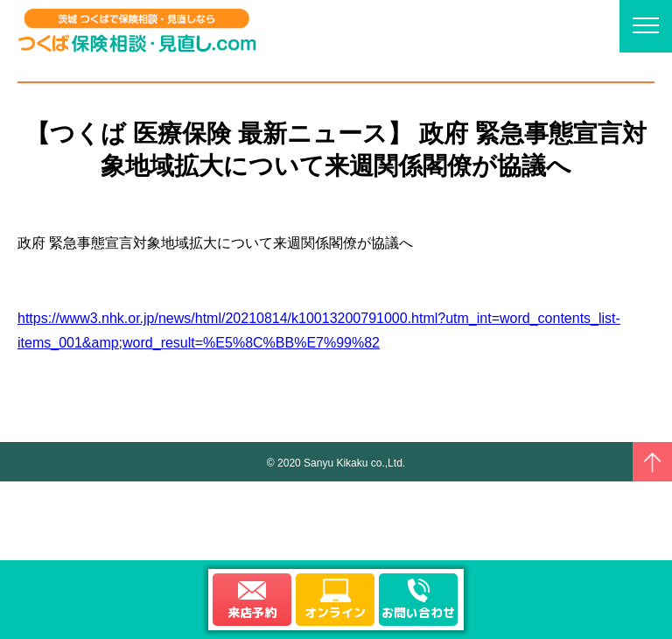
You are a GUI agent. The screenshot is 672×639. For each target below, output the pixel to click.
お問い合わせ (418, 612)
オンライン (335, 612)
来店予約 (252, 612)
